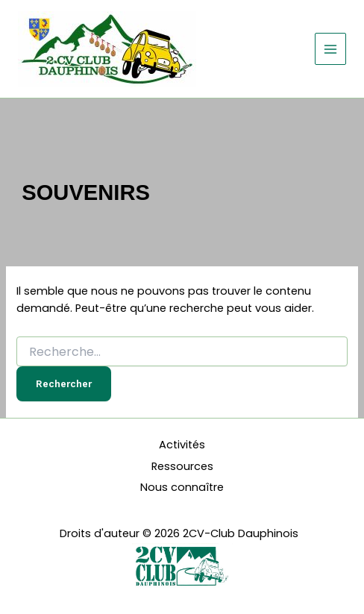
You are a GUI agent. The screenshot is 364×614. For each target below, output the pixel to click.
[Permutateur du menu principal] (330, 48)
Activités (182, 445)
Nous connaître (182, 487)
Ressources (182, 466)
